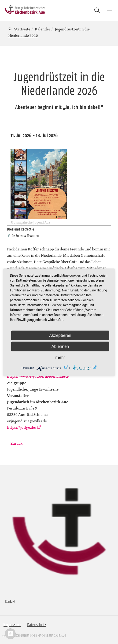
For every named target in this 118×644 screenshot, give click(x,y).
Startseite (22, 29)
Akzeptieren (60, 335)
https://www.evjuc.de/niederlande (36, 376)
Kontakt (10, 601)
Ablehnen (60, 346)
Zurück (17, 443)
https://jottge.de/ (22, 427)
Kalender (42, 29)
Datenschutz (37, 625)
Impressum (12, 625)
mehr (60, 357)
